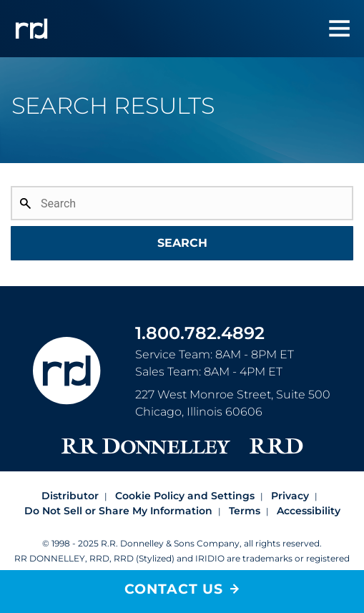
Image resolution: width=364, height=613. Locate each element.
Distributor (70, 496)
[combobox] (182, 222)
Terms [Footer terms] (245, 511)
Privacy (290, 496)
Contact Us (174, 589)
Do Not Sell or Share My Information (118, 511)
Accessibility (309, 511)
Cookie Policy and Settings (185, 496)
